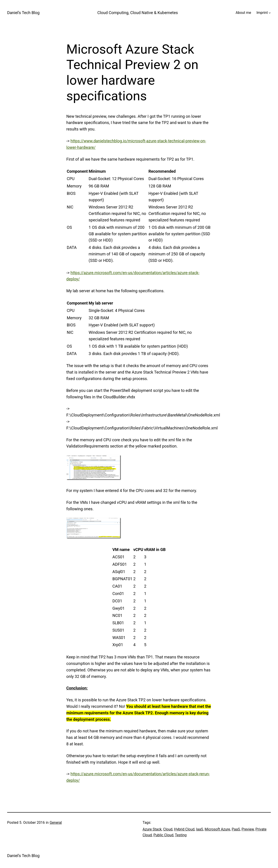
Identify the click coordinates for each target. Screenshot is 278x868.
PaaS (236, 829)
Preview (248, 829)
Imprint (262, 13)
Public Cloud (163, 835)
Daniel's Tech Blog (23, 13)
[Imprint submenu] (270, 13)
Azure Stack (152, 829)
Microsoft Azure (217, 829)
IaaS (200, 829)
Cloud (168, 829)
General (56, 823)
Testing (181, 835)
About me (243, 13)
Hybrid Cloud (184, 829)
